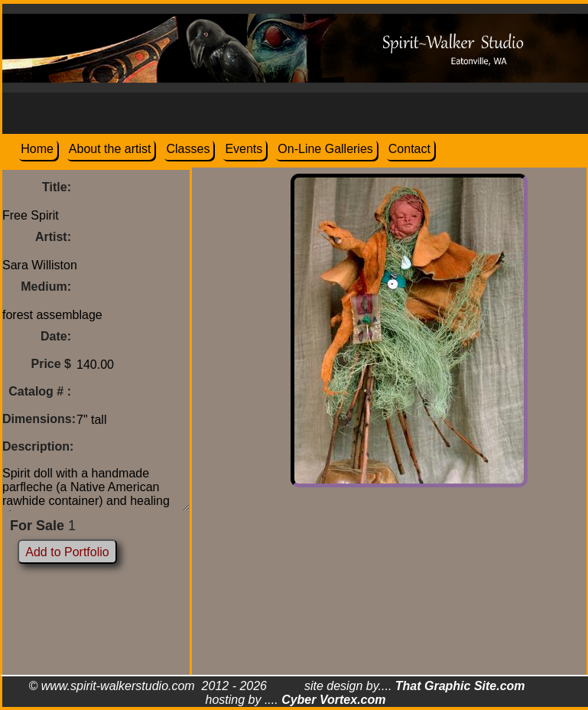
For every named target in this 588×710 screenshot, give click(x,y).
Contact (409, 149)
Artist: (53, 237)
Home (37, 149)
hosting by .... (296, 700)
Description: (38, 446)
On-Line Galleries (325, 149)
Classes (188, 149)
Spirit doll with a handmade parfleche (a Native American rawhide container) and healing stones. (96, 486)
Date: (56, 336)
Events (244, 149)
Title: (57, 187)
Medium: (46, 287)
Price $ (51, 364)
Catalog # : (40, 391)
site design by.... (415, 686)
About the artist (110, 149)
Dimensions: (39, 419)
